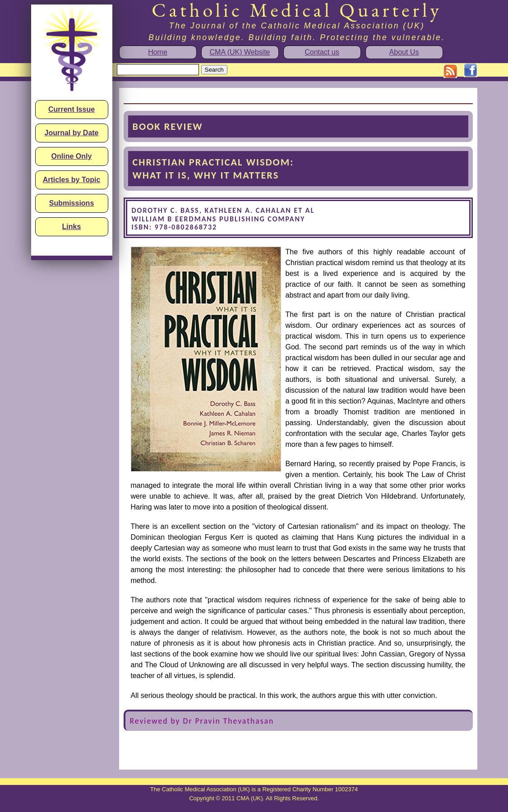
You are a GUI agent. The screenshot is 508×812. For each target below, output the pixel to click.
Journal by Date (71, 133)
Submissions (72, 203)
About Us (404, 52)
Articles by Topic (72, 180)
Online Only (72, 156)
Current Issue (72, 109)
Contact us (322, 52)
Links (72, 227)
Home (158, 52)
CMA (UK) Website (240, 52)
